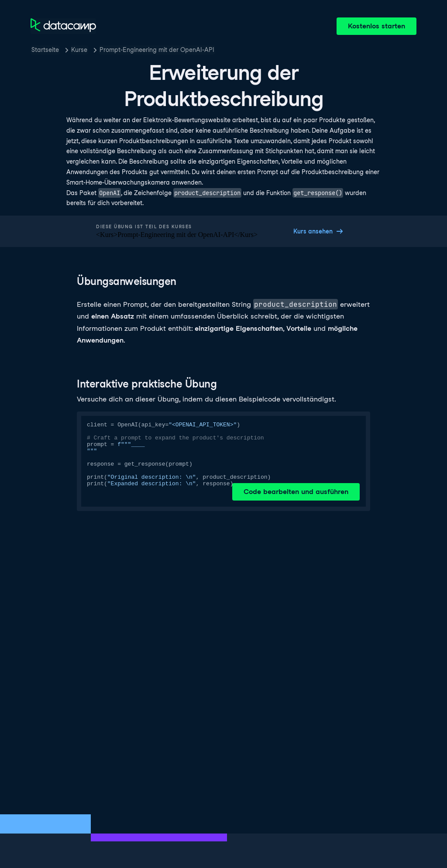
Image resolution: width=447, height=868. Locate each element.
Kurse (79, 50)
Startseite (45, 50)
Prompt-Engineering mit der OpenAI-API (157, 50)
